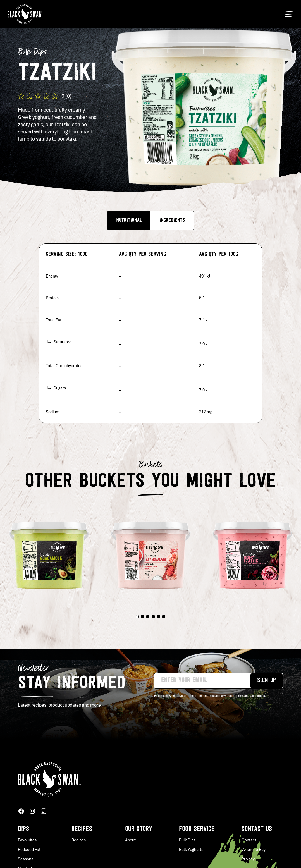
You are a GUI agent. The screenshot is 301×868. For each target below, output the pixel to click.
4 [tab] (153, 617)
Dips (23, 829)
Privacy (248, 859)
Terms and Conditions (250, 696)
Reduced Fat (29, 850)
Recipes (82, 829)
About (130, 840)
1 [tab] (137, 617)
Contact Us (257, 829)
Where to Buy (254, 850)
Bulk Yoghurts (191, 850)
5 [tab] (158, 617)
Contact (249, 840)
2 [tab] (143, 617)
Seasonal (26, 859)
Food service (197, 829)
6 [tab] (164, 617)
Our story (139, 829)
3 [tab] (148, 617)
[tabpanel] (151, 552)
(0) (68, 96)
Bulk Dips (187, 840)
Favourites (27, 840)
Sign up (267, 681)
